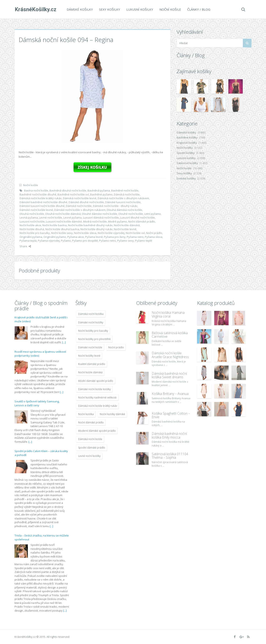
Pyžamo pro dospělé (85, 241)
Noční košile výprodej (111, 233)
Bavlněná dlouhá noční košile (68, 190)
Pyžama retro (135, 237)
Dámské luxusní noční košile (123, 202)
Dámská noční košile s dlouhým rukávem (123, 198)
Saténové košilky (187, 163)
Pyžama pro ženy (115, 237)
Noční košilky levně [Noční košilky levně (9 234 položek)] (89, 356)
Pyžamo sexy (126, 241)
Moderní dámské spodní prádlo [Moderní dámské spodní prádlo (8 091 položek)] (97, 431)
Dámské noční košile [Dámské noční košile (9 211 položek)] (90, 347)
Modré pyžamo (118, 221)
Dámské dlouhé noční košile (86, 202)
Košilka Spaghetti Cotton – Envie (171, 415)
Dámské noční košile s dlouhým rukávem (80, 210)
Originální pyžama (31, 237)
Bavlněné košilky (187, 137)
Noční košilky (185, 148)
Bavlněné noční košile (125, 190)
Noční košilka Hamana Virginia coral (168, 314)
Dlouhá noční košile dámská (63, 214)
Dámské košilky (80, 9)
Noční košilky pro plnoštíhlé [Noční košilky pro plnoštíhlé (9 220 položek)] (94, 339)
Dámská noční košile (127, 194)
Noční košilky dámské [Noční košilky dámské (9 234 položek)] (112, 414)
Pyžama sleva (154, 237)
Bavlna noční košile (36, 190)
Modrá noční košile (95, 221)
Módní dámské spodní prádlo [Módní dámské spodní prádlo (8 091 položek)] (96, 381)
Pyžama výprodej (49, 241)
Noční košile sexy (62, 233)
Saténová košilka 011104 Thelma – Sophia (170, 456)
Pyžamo (66, 241)
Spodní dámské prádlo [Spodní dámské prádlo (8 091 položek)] (92, 448)
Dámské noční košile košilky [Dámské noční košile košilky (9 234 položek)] (94, 389)
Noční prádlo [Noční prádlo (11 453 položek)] (116, 347)
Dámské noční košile (79, 206)
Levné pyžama (73, 218)
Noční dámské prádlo (142, 221)
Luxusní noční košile (32, 221)
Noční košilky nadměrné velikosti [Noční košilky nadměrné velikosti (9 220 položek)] (97, 397)
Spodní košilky (186, 153)
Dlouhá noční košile (32, 214)
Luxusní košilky (140, 9)
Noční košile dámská (127, 225)
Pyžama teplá (28, 241)
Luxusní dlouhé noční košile (137, 218)
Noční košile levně (125, 229)
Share (25, 246)
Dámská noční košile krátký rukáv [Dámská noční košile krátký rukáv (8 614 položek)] (98, 406)
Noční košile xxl (135, 233)
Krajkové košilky (187, 143)
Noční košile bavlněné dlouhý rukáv (90, 225)
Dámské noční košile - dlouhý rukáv (115, 206)
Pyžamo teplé (144, 241)
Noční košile (170, 9)
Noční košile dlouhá (32, 229)
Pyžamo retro (108, 241)
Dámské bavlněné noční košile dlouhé (43, 202)
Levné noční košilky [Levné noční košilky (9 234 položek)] (89, 456)
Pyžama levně (94, 237)
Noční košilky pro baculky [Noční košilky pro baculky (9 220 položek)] (93, 331)
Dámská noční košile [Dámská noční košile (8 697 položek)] (90, 439)
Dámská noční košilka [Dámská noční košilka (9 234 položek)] (91, 314)
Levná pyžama (29, 218)
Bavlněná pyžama (99, 190)
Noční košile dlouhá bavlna (62, 229)
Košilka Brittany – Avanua (170, 394)
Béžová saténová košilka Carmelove (170, 335)
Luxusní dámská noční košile (101, 218)
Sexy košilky (109, 9)
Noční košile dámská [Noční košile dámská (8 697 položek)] (90, 372)
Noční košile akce (30, 225)
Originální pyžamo (55, 237)
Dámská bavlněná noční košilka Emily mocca (169, 435)
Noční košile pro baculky (35, 233)
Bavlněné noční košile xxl (73, 194)
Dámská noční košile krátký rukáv (41, 198)
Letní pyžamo (153, 214)
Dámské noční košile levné (36, 210)
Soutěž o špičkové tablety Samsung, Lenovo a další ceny (37, 403)
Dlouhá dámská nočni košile (124, 210)
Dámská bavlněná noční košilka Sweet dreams (169, 375)
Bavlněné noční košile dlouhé (38, 194)
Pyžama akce (76, 237)
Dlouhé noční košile (131, 214)
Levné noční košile (51, 218)
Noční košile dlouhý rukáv (97, 229)
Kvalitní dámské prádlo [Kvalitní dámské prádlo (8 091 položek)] (92, 364)
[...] (64, 342)
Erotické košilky (186, 178)
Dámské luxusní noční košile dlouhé (42, 206)
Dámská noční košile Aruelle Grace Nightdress (170, 355)
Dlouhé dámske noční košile (100, 214)
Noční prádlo (154, 233)
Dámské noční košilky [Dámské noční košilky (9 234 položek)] (91, 322)
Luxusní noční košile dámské (64, 221)
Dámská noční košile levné (80, 198)
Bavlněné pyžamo (101, 194)
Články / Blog (199, 9)
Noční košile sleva (85, 233)
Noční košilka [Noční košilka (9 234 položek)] (86, 414)
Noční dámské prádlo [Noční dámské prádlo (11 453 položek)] (91, 422)
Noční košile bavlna (55, 225)
